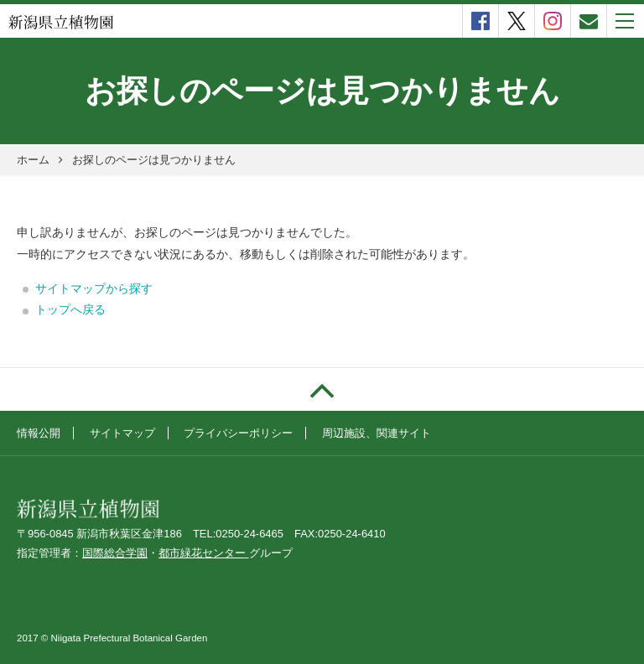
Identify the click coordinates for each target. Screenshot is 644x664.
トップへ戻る (70, 309)
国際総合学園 (115, 553)
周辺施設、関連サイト (377, 433)
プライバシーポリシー (238, 433)
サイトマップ (122, 433)
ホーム (33, 160)
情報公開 (39, 433)
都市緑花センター (204, 553)
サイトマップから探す (94, 288)
